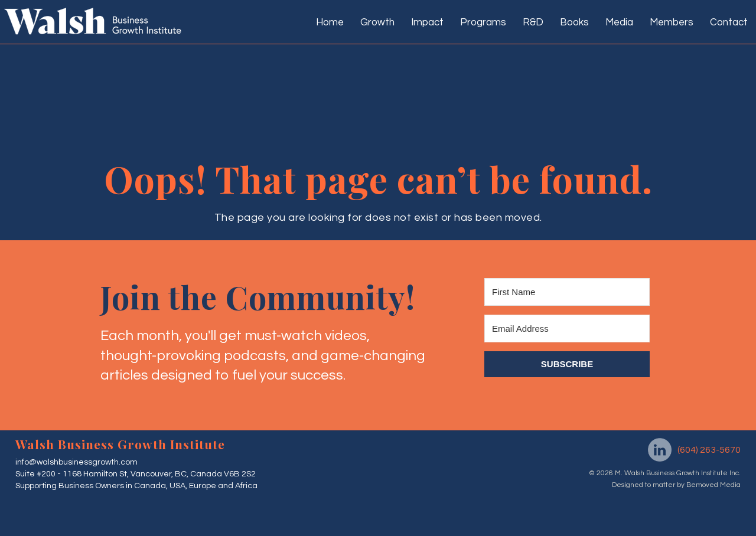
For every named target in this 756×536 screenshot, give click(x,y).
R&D (533, 22)
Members (672, 22)
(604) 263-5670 (709, 450)
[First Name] (567, 292)
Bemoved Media (713, 485)
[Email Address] (567, 329)
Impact (427, 22)
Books (574, 22)
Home (330, 22)
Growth (377, 22)
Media (619, 22)
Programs (483, 22)
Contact (729, 22)
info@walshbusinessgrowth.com (76, 462)
